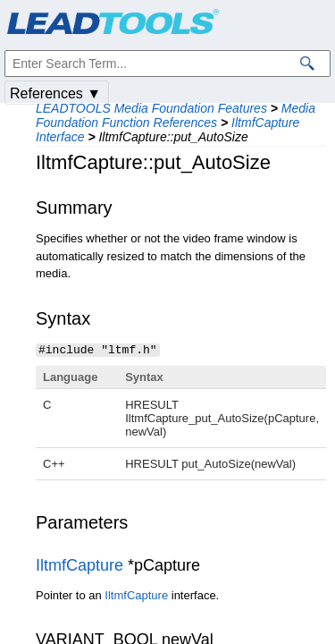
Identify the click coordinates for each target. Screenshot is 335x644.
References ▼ (55, 93)
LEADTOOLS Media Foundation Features (151, 108)
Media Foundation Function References (176, 115)
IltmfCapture (80, 564)
